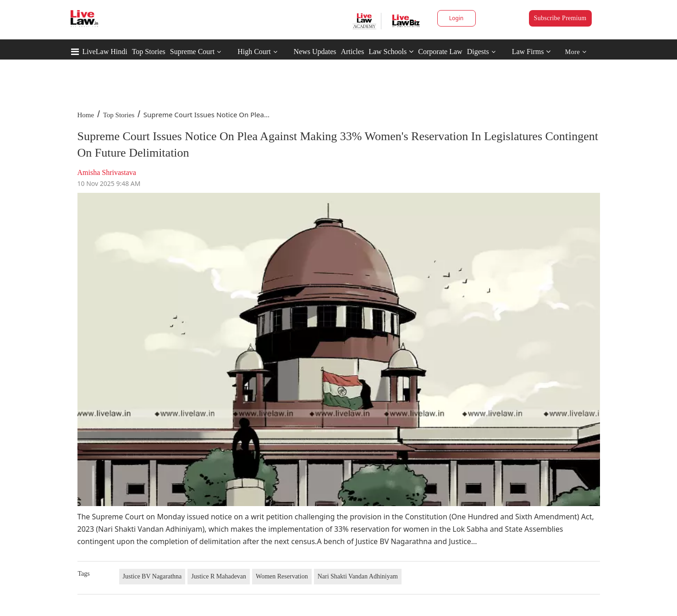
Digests (478, 52)
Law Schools (391, 52)
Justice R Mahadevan (219, 576)
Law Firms (531, 52)
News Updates (315, 52)
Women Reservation (282, 576)
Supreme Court (192, 52)
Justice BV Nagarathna (152, 576)
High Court (254, 52)
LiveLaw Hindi (105, 52)
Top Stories (149, 52)
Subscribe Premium (560, 18)
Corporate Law (440, 52)
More (576, 52)
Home (86, 115)
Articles (352, 52)
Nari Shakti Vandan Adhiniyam (358, 576)
